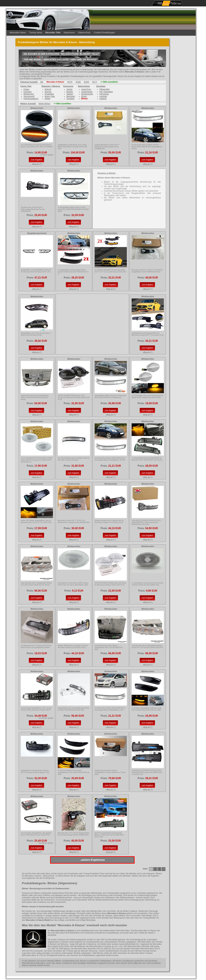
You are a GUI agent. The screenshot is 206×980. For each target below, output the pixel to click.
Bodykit (70, 92)
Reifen (48, 99)
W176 (70, 82)
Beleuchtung (84, 86)
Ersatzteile (49, 94)
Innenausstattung (31, 99)
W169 (86, 82)
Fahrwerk (28, 92)
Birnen (84, 96)
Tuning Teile (26, 86)
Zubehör (103, 99)
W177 (95, 82)
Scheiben (70, 99)
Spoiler (69, 89)
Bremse (48, 92)
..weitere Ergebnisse (92, 860)
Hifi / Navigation (106, 92)
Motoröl (48, 89)
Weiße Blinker (44, 104)
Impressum (69, 33)
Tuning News (35, 33)
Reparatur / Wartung (51, 86)
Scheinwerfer (87, 92)
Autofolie (103, 96)
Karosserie (68, 86)
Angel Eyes (86, 89)
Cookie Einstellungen (104, 33)
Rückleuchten (87, 94)
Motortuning (29, 94)
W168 (78, 82)
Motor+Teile (50, 96)
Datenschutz (84, 33)
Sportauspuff (29, 96)
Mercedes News (18, 33)
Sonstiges (101, 86)
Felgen (26, 89)
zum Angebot (36, 160)
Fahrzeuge (104, 94)
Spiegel (70, 94)
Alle (42, 82)
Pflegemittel (105, 89)
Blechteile (71, 96)
